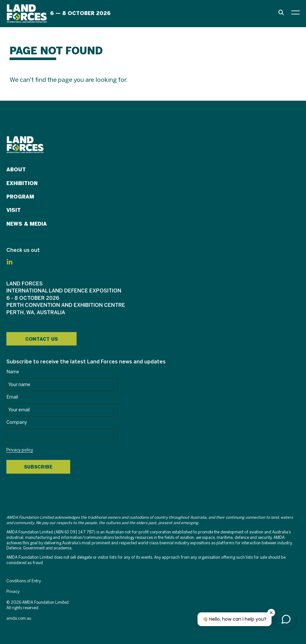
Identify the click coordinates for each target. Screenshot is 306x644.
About (16, 170)
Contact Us (41, 339)
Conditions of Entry (24, 581)
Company (17, 423)
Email (12, 397)
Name (13, 372)
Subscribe (38, 467)
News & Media (27, 224)
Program (20, 197)
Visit (14, 210)
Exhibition (22, 183)
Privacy (13, 592)
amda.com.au (19, 619)
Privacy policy (20, 450)
